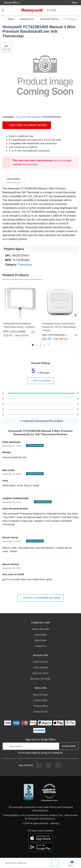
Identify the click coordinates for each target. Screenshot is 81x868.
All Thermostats (72, 19)
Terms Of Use (41, 712)
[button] (45, 76)
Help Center (40, 640)
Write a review (40, 381)
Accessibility (40, 635)
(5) (74, 335)
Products (12, 19)
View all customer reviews (40, 598)
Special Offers (10, 3)
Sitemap (55, 823)
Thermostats (25, 265)
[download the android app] (41, 847)
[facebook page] (39, 765)
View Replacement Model (27, 125)
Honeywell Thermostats (51, 19)
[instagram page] (49, 765)
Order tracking (40, 667)
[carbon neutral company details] (49, 793)
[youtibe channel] (58, 765)
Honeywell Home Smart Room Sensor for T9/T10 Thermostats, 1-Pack (59, 327)
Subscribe (69, 746)
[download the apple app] (41, 837)
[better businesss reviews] (29, 793)
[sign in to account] (77, 10)
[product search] (55, 863)
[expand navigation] (3, 10)
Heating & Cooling (28, 19)
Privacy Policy (40, 706)
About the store (40, 695)
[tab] (14, 179)
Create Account (41, 662)
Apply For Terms (41, 673)
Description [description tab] (14, 179)
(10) (31, 332)
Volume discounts (41, 629)
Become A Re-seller (40, 679)
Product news (40, 700)
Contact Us (40, 646)
